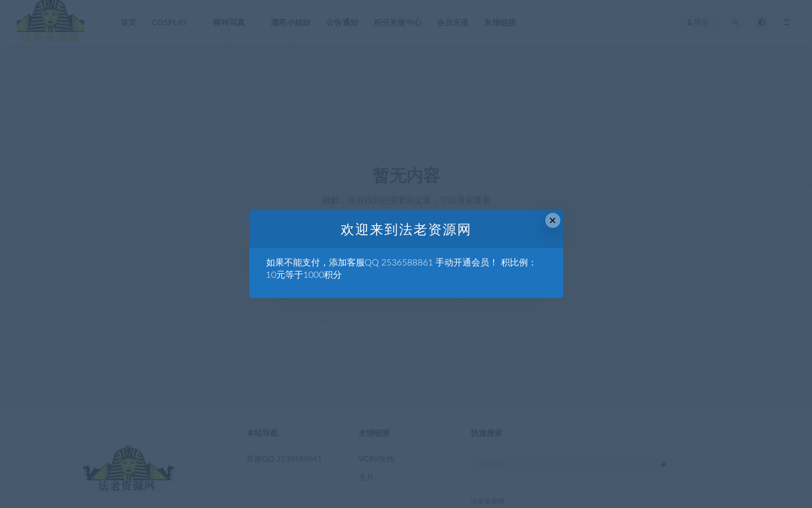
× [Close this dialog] (553, 220)
